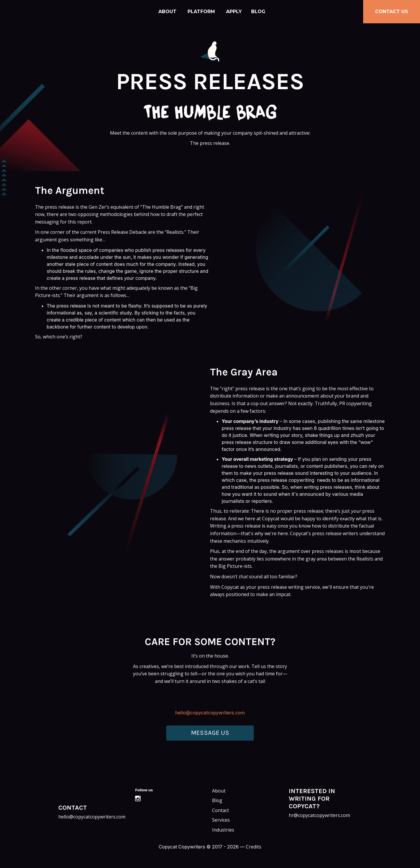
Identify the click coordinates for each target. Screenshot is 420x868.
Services (221, 820)
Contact (220, 810)
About (167, 12)
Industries (223, 830)
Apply (234, 12)
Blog (258, 12)
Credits (254, 847)
